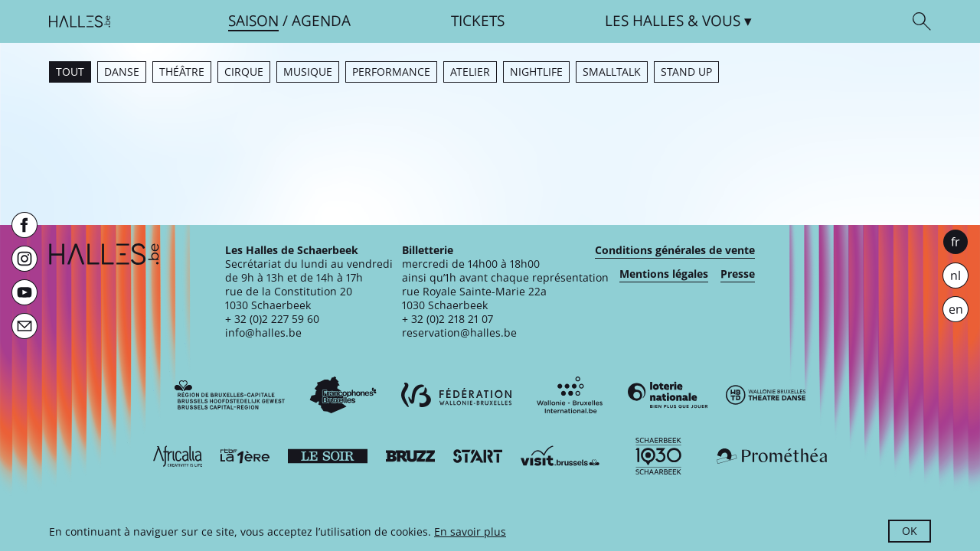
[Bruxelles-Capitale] (230, 395)
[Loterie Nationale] (668, 395)
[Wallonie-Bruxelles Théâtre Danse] (766, 395)
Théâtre (182, 72)
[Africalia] (178, 456)
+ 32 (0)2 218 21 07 (448, 319)
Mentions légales (664, 274)
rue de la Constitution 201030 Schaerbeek (289, 298)
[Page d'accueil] (80, 21)
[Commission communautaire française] (343, 395)
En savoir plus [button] (470, 531)
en (956, 309)
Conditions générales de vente (675, 250)
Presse (738, 274)
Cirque (244, 72)
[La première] (245, 456)
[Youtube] (24, 292)
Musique (308, 72)
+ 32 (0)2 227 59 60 (272, 319)
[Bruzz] (410, 456)
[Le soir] (328, 456)
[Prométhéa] (772, 456)
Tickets (478, 21)
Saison (253, 21)
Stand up (686, 72)
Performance (391, 72)
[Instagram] (24, 259)
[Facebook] (24, 225)
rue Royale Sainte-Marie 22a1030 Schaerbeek (474, 298)
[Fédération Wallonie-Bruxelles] (456, 395)
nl (955, 275)
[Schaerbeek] (658, 456)
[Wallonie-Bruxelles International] (570, 395)
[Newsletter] (24, 326)
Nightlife (536, 72)
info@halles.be (263, 333)
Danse (122, 72)
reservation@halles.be (459, 333)
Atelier (470, 72)
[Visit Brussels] (560, 456)
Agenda (321, 21)
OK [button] (910, 531)
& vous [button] (673, 21)
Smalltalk (612, 72)
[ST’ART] (478, 456)
